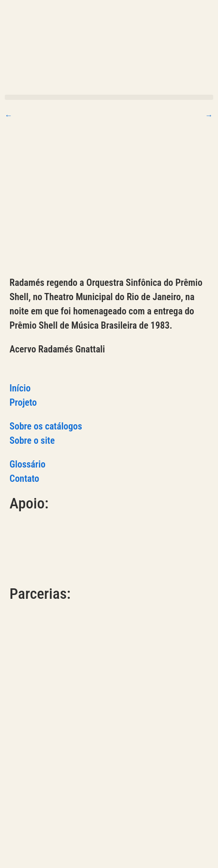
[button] (109, 97)
